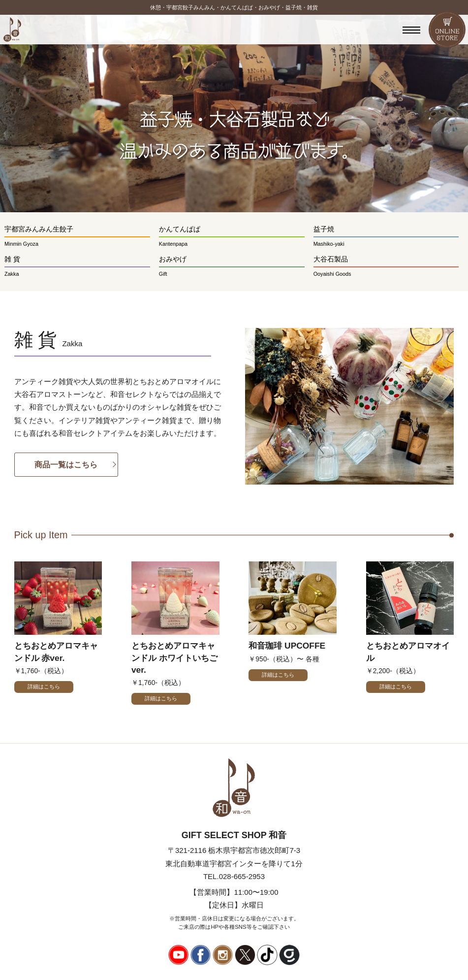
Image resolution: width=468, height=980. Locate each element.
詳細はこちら (44, 686)
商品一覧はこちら (66, 464)
